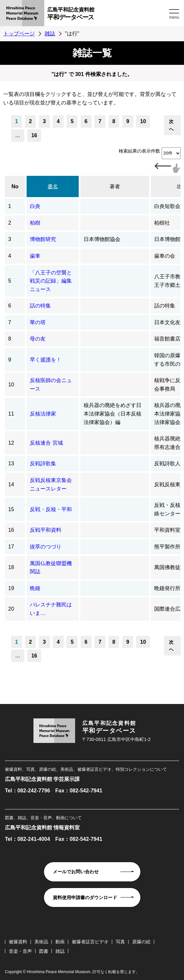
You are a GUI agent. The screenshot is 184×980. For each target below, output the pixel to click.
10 (143, 121)
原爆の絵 (141, 942)
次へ (171, 125)
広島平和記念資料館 (107, 15)
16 (34, 135)
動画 (60, 942)
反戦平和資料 (46, 530)
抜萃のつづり (46, 547)
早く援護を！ (46, 360)
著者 (115, 186)
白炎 (35, 206)
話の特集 (40, 306)
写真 (120, 942)
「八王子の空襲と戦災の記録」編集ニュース (51, 281)
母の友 (38, 339)
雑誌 (50, 34)
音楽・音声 (20, 951)
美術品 (41, 942)
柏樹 (35, 223)
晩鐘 (35, 588)
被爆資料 (18, 942)
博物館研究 (43, 239)
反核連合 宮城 (46, 443)
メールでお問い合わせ (76, 872)
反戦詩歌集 (43, 463)
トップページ (19, 34)
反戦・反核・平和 (51, 509)
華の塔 (38, 322)
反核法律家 (43, 414)
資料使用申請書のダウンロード (85, 897)
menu (174, 17)
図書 (44, 951)
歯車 (35, 256)
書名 (53, 186)
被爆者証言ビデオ (90, 942)
